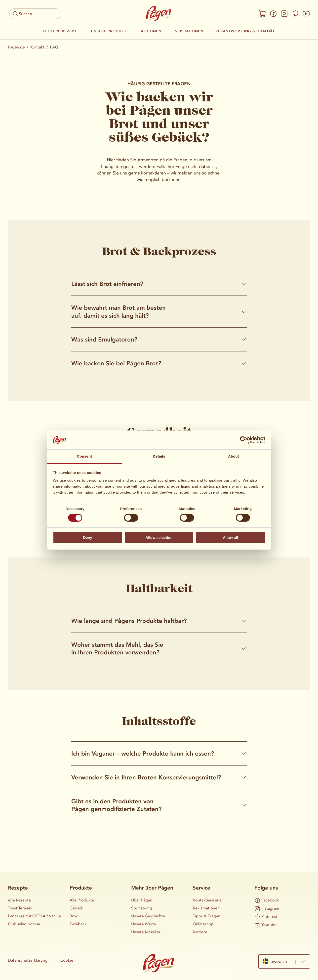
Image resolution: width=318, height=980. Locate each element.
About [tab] (234, 456)
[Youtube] (306, 14)
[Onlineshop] (262, 14)
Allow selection (159, 537)
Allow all (230, 537)
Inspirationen (188, 31)
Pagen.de (16, 47)
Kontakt (37, 47)
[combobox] (284, 961)
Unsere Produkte (110, 31)
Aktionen (151, 31)
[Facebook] (273, 14)
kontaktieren (154, 173)
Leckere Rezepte (61, 31)
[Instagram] (284, 14)
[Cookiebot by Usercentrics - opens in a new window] (244, 440)
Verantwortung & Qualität (245, 31)
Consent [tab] (85, 456)
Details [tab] (159, 456)
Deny (88, 537)
